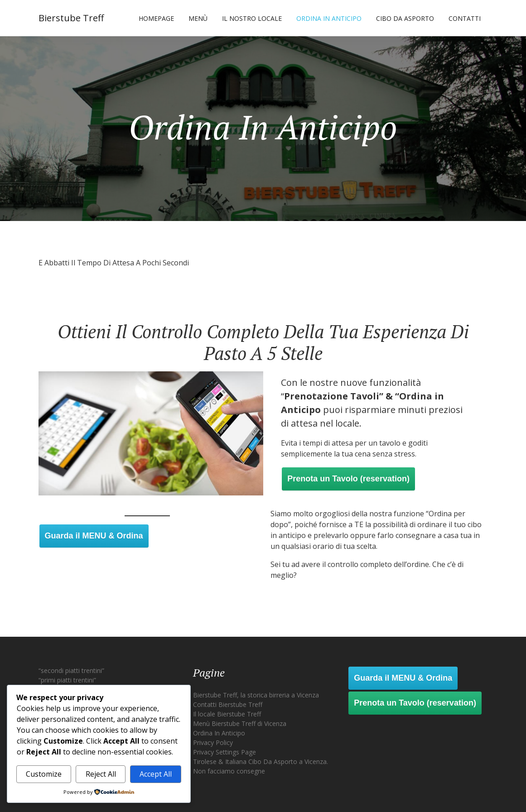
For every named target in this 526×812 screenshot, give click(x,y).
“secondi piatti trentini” (71, 670)
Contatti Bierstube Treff (228, 704)
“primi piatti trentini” (67, 680)
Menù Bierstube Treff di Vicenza (240, 723)
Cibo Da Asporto (405, 18)
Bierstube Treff (71, 18)
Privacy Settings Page (224, 752)
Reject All (101, 774)
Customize (44, 774)
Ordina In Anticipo (329, 18)
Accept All (156, 774)
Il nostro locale (252, 18)
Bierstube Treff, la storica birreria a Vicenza (256, 695)
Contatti (465, 18)
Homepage (156, 18)
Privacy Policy (213, 742)
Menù (198, 18)
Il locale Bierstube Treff (227, 714)
